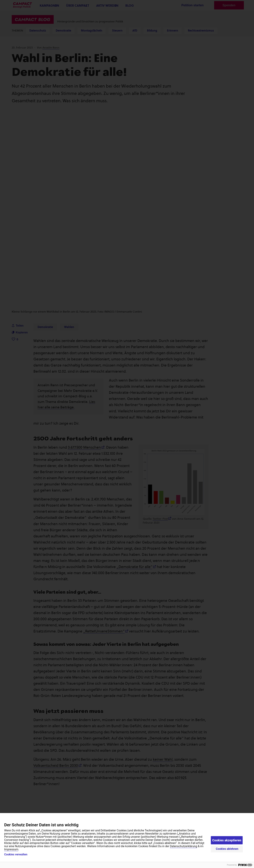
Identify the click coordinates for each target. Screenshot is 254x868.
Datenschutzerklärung (184, 846)
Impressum (11, 849)
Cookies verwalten (16, 855)
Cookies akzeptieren (227, 840)
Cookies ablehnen (227, 849)
